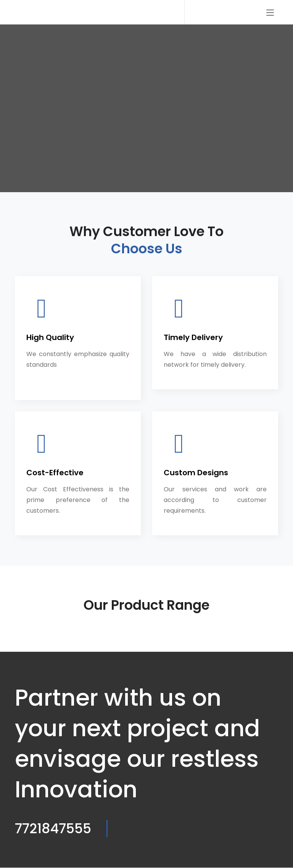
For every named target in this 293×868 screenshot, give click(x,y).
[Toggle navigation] (270, 13)
